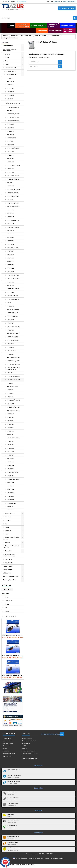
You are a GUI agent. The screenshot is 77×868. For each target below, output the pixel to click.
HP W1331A (10, 435)
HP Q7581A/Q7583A (13, 411)
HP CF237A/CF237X (13, 220)
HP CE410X (10, 330)
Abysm (7, 597)
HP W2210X (10, 496)
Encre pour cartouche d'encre (11, 538)
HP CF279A (10, 241)
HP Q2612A (10, 347)
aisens (7, 604)
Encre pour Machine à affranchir (11, 547)
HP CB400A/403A (13, 296)
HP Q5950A (11, 373)
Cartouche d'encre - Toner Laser (10, 50)
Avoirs (5, 748)
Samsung (8, 531)
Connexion (57, 2)
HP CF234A (11, 217)
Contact (4, 2)
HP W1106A (10, 421)
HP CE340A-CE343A (13, 165)
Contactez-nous (12, 826)
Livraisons (11, 814)
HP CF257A (10, 231)
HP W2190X (10, 489)
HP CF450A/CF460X (13, 313)
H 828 (9, 303)
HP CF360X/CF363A (13, 299)
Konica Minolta (10, 513)
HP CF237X (10, 213)
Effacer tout (7, 589)
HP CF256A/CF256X (13, 227)
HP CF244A (11, 224)
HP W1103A (10, 417)
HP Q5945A (11, 183)
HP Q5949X (11, 414)
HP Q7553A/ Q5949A (14, 400)
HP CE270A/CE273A (13, 179)
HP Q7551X (10, 393)
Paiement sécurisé (13, 820)
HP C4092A (11, 81)
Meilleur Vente (12, 792)
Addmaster (8, 601)
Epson (7, 64)
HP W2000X (11, 469)
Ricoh (7, 527)
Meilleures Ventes (9, 616)
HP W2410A (11, 500)
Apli (6, 608)
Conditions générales (14, 848)
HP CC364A (11, 141)
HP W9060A (11, 507)
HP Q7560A (11, 404)
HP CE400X (11, 169)
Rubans (8, 542)
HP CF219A (10, 200)
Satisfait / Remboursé (14, 776)
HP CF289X (10, 265)
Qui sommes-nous (13, 837)
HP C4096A (11, 85)
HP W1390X (10, 445)
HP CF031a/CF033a (13, 193)
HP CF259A (10, 237)
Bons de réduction (9, 754)
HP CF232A (10, 145)
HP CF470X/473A (12, 316)
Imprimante (9, 563)
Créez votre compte (69, 2)
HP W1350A (11, 441)
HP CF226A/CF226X (13, 207)
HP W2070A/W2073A (14, 479)
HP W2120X (10, 483)
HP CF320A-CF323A (13, 279)
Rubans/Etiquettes (9, 580)
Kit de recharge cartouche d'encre (9, 555)
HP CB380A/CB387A (13, 121)
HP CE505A (11, 172)
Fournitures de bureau (11, 576)
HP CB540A (11, 135)
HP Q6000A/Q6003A (13, 376)
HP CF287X (10, 282)
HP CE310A (10, 88)
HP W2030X (11, 476)
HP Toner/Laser (11, 75)
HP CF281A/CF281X (13, 248)
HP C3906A (11, 78)
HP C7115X (10, 99)
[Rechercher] (38, 18)
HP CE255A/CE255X (13, 148)
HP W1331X (10, 234)
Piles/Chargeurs (9, 570)
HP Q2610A (10, 344)
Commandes (7, 746)
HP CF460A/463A (12, 387)
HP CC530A (11, 306)
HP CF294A (11, 268)
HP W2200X (11, 493)
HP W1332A (11, 261)
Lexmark (8, 520)
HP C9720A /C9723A (13, 114)
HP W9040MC (11, 503)
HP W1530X (10, 465)
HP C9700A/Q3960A (13, 364)
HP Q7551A (10, 397)
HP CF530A (10, 320)
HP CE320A (11, 162)
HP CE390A (11, 186)
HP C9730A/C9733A (13, 117)
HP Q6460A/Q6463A (14, 380)
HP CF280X (10, 510)
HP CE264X (11, 155)
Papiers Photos (8, 566)
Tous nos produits (13, 803)
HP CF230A (10, 210)
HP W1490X (11, 462)
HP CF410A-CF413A (13, 309)
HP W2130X (10, 486)
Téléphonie (7, 573)
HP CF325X (10, 285)
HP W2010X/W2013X (13, 472)
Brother (7, 54)
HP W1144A (10, 431)
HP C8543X (11, 111)
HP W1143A (10, 428)
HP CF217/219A (12, 138)
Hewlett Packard (10, 68)
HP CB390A (11, 124)
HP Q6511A (10, 383)
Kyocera (8, 517)
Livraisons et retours (14, 770)
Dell (6, 61)
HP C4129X (10, 92)
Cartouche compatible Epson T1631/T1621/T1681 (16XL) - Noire (13, 676)
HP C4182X (10, 95)
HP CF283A (10, 251)
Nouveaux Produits (13, 798)
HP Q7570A (11, 459)
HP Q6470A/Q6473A (13, 407)
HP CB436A (11, 131)
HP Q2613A (10, 354)
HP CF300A (10, 272)
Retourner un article (14, 781)
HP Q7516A (10, 390)
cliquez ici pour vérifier (57, 858)
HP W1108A (10, 424)
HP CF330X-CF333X (13, 289)
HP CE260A (11, 152)
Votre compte (9, 734)
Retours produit (8, 743)
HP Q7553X (11, 452)
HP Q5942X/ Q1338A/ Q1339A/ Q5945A (13, 369)
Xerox (7, 534)
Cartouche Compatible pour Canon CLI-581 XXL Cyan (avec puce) (13, 655)
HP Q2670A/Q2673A (13, 358)
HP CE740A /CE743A (13, 189)
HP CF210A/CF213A (13, 203)
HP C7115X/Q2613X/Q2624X (12, 103)
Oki (6, 524)
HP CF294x (10, 292)
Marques (5, 594)
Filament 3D (9, 559)
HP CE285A (11, 159)
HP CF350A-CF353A (13, 333)
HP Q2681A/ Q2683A (13, 361)
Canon (7, 57)
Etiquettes (8, 551)
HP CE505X (10, 323)
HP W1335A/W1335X (13, 438)
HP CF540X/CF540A (13, 337)
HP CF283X (10, 255)
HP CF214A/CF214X (13, 196)
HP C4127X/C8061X (13, 107)
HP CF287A (10, 258)
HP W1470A (11, 455)
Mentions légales (13, 842)
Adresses (6, 751)
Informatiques (8, 46)
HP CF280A (10, 244)
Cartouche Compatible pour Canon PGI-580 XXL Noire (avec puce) (13, 635)
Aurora (7, 611)
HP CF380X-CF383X (13, 340)
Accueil (5, 42)
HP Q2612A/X (11, 351)
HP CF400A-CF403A (13, 327)
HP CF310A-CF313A (13, 275)
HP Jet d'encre (11, 71)
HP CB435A (11, 128)
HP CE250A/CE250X (13, 176)
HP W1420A (11, 448)
